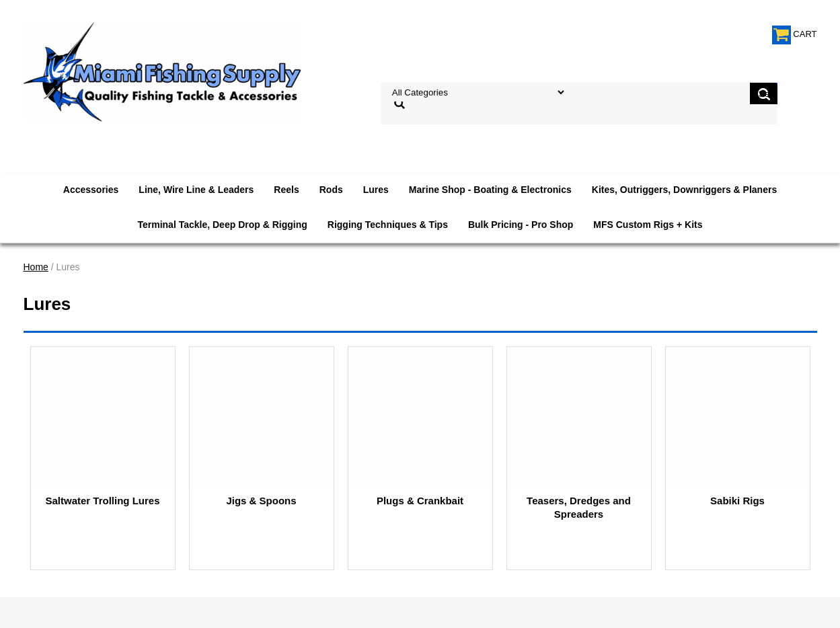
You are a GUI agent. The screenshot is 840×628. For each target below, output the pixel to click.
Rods (331, 190)
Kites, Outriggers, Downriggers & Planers (684, 190)
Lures (376, 190)
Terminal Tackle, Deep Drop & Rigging (222, 225)
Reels (286, 190)
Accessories (91, 190)
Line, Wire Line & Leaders (196, 190)
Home (36, 267)
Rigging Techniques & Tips (388, 225)
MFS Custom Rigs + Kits (648, 225)
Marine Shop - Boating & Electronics (490, 190)
